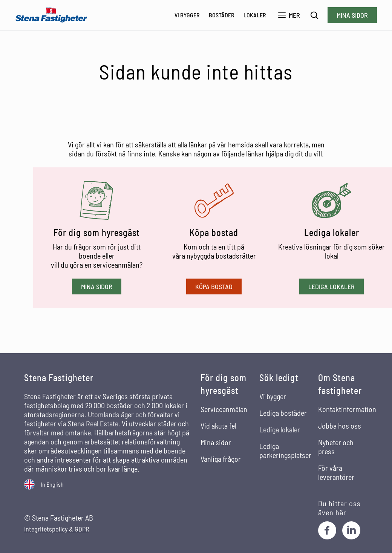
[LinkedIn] (351, 530)
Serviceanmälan (224, 409)
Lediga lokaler (332, 286)
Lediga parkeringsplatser (285, 450)
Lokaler (255, 15)
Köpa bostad (214, 286)
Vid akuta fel (218, 426)
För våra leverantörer (336, 472)
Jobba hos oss (340, 426)
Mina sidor (352, 15)
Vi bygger (187, 15)
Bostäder (222, 15)
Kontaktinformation (347, 409)
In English (52, 484)
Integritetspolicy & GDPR (57, 529)
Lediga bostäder (283, 413)
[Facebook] (327, 530)
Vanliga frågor (221, 459)
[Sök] (315, 15)
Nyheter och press (336, 447)
